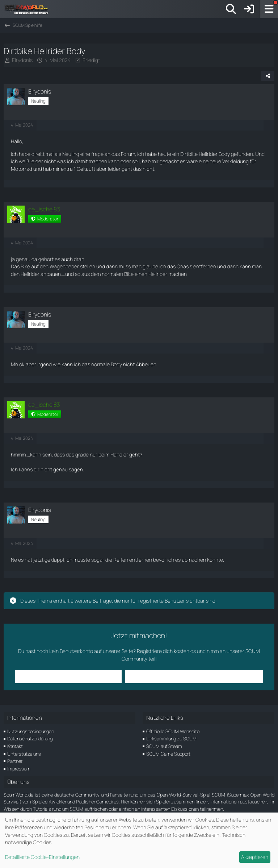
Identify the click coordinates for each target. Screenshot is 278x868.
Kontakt (15, 746)
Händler (119, 454)
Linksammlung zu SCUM (171, 739)
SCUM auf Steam (164, 746)
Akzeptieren (255, 857)
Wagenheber (64, 266)
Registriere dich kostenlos (166, 651)
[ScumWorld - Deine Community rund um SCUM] (29, 9)
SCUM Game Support (168, 754)
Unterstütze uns (24, 754)
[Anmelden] (249, 9)
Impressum (19, 769)
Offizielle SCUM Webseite (173, 731)
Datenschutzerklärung (30, 739)
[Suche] (231, 9)
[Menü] (269, 9)
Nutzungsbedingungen (31, 731)
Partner (15, 761)
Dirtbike (189, 154)
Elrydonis (22, 60)
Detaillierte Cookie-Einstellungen (42, 857)
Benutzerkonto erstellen (159, 676)
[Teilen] (268, 76)
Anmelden (104, 676)
